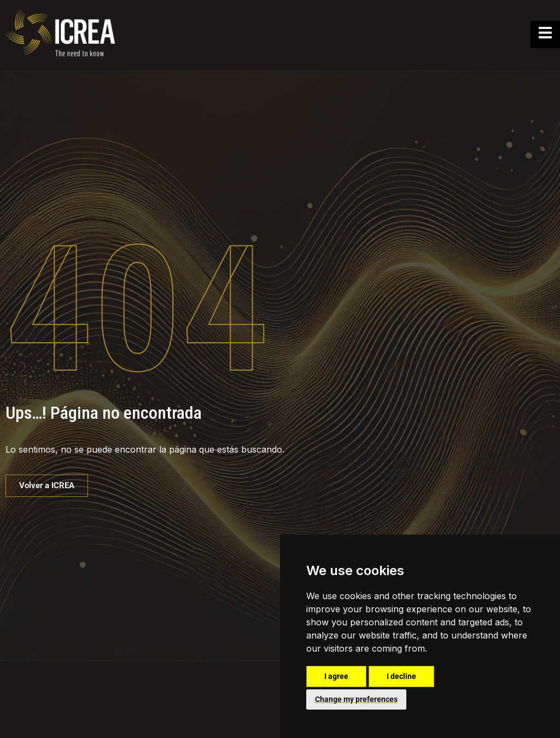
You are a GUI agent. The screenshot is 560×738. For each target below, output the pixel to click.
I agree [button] (336, 676)
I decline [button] (401, 676)
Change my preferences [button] (356, 699)
